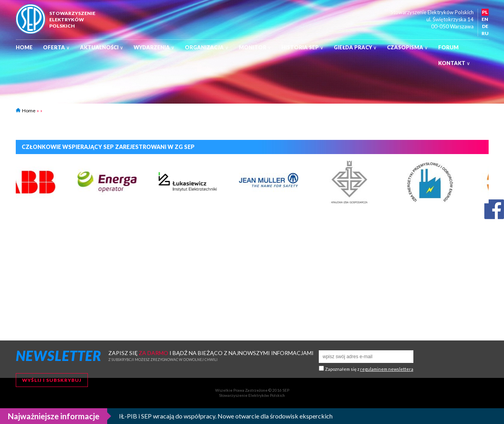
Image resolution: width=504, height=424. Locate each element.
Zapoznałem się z (369, 369)
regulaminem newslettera (387, 369)
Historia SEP (302, 47)
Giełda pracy (355, 47)
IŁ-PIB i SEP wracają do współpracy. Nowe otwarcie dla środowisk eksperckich (226, 416)
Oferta (56, 47)
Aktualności (102, 47)
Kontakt (454, 63)
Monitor (255, 47)
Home (24, 47)
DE (485, 26)
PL (485, 12)
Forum (448, 47)
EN (485, 19)
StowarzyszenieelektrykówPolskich (72, 20)
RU (485, 33)
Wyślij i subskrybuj (52, 380)
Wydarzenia (154, 47)
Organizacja (207, 47)
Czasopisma (407, 47)
